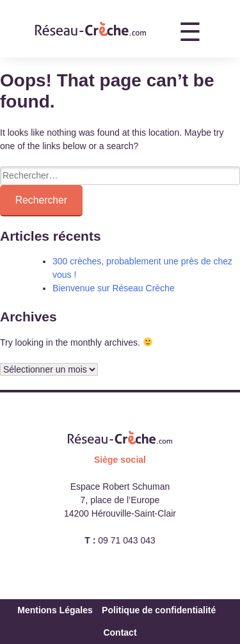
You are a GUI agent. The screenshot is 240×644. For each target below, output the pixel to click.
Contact (120, 632)
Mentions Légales (55, 610)
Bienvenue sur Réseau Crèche (114, 288)
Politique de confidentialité (159, 610)
